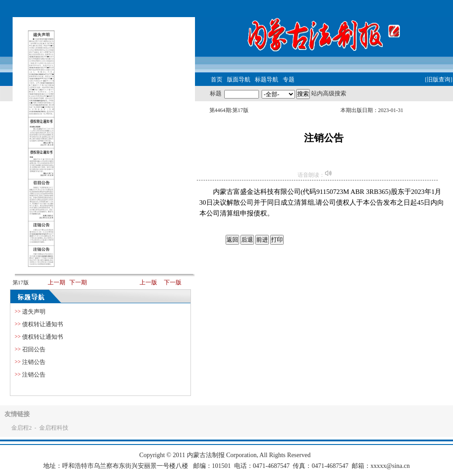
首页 (217, 79)
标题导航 (267, 79)
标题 (216, 93)
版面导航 (239, 79)
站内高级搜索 (329, 93)
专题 (289, 79)
